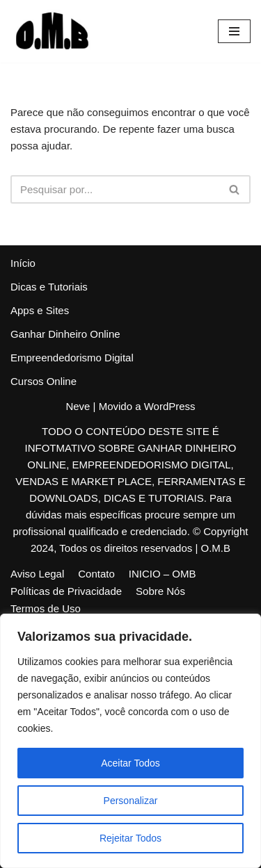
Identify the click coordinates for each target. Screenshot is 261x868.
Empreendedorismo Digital (72, 358)
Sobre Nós (160, 591)
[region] (130, 741)
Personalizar (131, 801)
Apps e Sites (40, 310)
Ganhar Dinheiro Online (65, 334)
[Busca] (115, 189)
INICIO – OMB (163, 574)
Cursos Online (43, 381)
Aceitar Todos (130, 763)
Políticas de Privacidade (66, 591)
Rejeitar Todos (130, 838)
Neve (78, 406)
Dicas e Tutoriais (49, 287)
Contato (96, 574)
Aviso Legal (37, 574)
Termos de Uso (46, 608)
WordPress (170, 406)
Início (23, 263)
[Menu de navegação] (234, 31)
